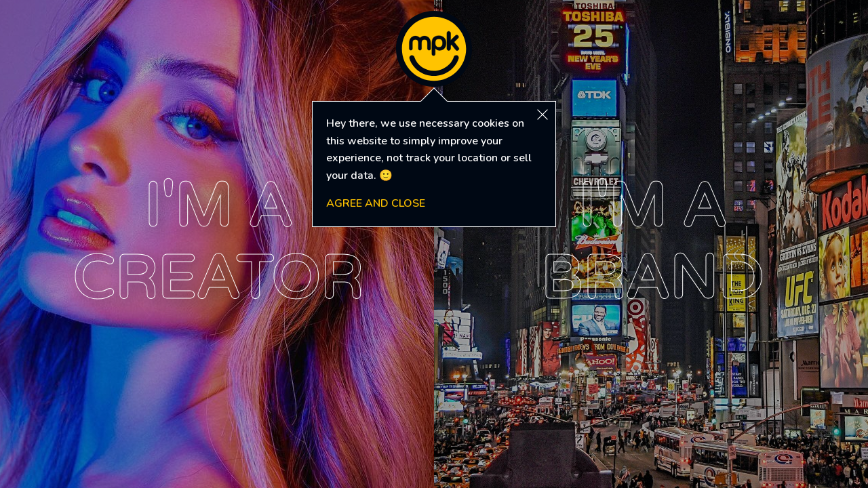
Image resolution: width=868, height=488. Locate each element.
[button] (542, 115)
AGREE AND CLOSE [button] (376, 203)
